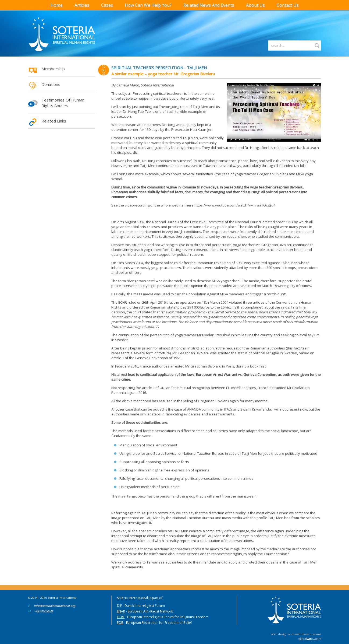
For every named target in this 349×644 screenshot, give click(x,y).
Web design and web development (296, 634)
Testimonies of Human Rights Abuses (63, 103)
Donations (51, 84)
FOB (120, 623)
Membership (53, 69)
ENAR (121, 611)
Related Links (54, 121)
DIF (119, 606)
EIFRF (121, 617)
